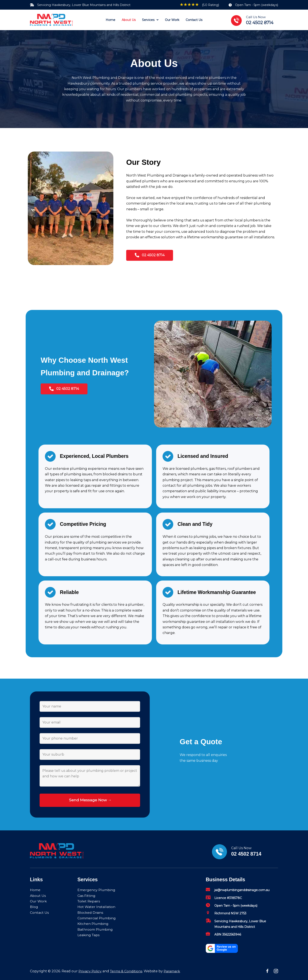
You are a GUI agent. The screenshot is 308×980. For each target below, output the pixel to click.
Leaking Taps (89, 935)
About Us (38, 896)
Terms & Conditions (127, 971)
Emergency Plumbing (97, 890)
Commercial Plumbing (97, 918)
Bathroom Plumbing (95, 929)
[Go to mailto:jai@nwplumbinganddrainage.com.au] (242, 891)
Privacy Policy (90, 971)
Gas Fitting (87, 896)
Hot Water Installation (96, 907)
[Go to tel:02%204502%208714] (257, 20)
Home (35, 890)
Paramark (173, 971)
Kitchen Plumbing (93, 924)
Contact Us (39, 913)
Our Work (39, 901)
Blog (34, 907)
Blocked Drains (90, 913)
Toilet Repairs (89, 901)
